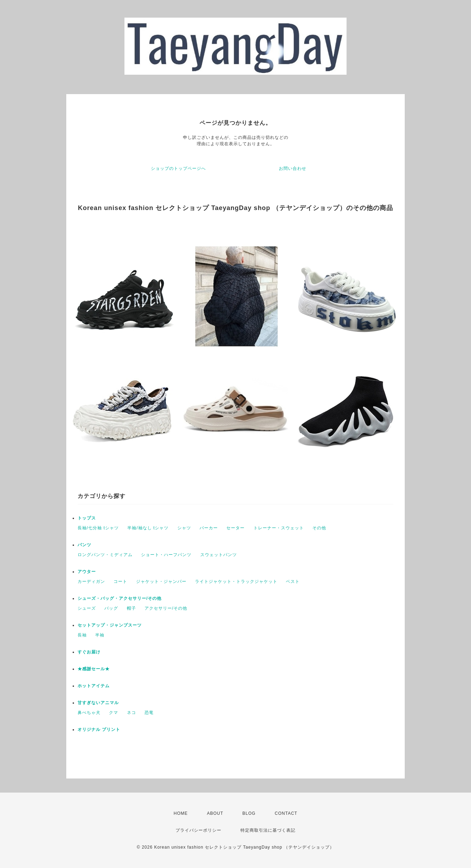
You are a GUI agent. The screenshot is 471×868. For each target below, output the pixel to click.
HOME (181, 813)
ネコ (131, 713)
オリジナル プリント (99, 730)
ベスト (293, 581)
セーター (235, 528)
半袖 (100, 635)
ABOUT (215, 813)
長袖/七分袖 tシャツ (98, 528)
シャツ (184, 528)
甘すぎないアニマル (98, 703)
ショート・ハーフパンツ (166, 555)
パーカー (209, 528)
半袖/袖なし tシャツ (148, 528)
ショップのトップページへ (178, 168)
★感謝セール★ (94, 669)
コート (120, 581)
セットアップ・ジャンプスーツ (110, 625)
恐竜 (149, 713)
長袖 (82, 635)
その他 (319, 528)
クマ (114, 713)
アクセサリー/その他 (166, 608)
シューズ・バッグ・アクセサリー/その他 (120, 598)
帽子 (131, 608)
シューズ (87, 608)
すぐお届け (89, 652)
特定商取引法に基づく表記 (268, 830)
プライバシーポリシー (198, 830)
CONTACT (286, 813)
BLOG (249, 813)
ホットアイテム (94, 686)
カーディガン (91, 581)
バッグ (111, 608)
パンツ (84, 545)
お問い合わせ (293, 168)
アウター (87, 572)
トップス (87, 518)
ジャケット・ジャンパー (161, 581)
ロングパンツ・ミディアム (105, 555)
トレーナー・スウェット (279, 528)
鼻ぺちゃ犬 (89, 713)
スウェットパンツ (219, 555)
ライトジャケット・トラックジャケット (236, 581)
